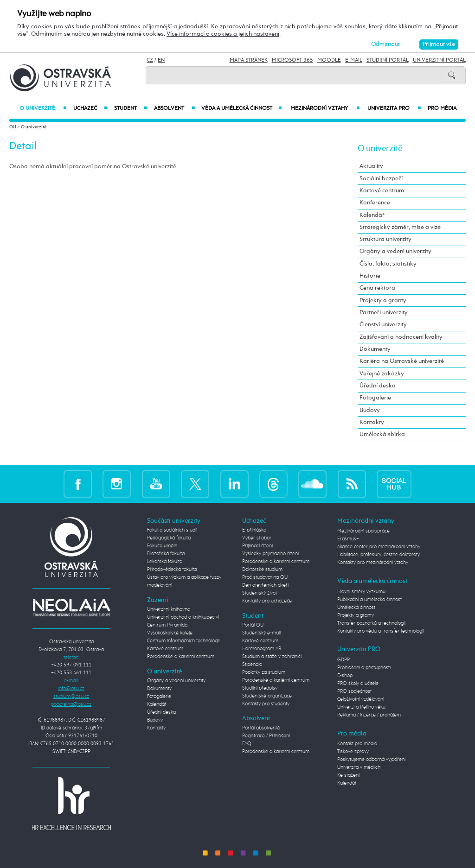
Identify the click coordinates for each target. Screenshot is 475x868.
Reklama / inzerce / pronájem (369, 715)
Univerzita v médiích (359, 767)
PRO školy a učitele (358, 684)
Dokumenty (375, 349)
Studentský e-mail (261, 633)
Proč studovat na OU (265, 577)
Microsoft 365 (292, 60)
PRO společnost (354, 691)
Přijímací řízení (257, 546)
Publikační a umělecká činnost (369, 600)
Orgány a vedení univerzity (395, 251)
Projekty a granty (383, 301)
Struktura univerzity (385, 239)
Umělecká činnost (356, 608)
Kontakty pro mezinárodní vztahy (373, 563)
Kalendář (372, 215)
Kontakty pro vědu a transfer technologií (381, 631)
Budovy (370, 410)
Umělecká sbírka (382, 434)
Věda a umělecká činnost (242, 108)
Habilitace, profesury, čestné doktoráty (379, 555)
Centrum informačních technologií (183, 641)
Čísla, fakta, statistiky (388, 264)
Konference (375, 203)
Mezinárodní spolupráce (363, 531)
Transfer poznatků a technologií (371, 623)
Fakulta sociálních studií (172, 530)
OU (13, 127)
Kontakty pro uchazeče (267, 601)
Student (131, 108)
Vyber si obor (257, 538)
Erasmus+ (348, 539)
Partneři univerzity (384, 313)
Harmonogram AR (262, 649)
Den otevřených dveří (265, 585)
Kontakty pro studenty (266, 704)
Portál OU (253, 625)
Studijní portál (388, 60)
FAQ (247, 744)
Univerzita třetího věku (361, 707)
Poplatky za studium (264, 672)
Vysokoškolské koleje (170, 633)
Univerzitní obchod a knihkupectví (183, 617)
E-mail (354, 60)
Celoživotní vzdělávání (361, 699)
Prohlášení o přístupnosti (364, 668)
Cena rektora (377, 288)
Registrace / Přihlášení (266, 736)
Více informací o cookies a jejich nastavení (223, 34)
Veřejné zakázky (382, 374)
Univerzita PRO (394, 108)
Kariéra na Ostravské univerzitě (402, 361)
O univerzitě (43, 108)
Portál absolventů (261, 728)
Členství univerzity (383, 325)
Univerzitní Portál (439, 60)
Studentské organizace (267, 696)
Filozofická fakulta (166, 554)
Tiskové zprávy (353, 752)
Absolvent (174, 108)
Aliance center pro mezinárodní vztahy (379, 547)
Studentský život (260, 593)
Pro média (442, 108)
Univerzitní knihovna (169, 609)
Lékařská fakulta (165, 562)
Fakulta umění (162, 546)
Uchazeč (90, 108)
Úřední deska (378, 386)
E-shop (345, 676)
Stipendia (252, 665)
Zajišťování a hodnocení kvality (401, 337)
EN (161, 60)
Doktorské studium (262, 570)
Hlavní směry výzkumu (361, 592)
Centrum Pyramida (167, 625)
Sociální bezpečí (381, 179)
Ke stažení (348, 775)
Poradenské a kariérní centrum (181, 657)
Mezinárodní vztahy (325, 108)
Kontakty (372, 422)
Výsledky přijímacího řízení (270, 554)
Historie (370, 276)
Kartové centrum (382, 191)
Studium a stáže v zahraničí (272, 657)
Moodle (329, 60)
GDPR (343, 660)
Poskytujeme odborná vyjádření (371, 760)
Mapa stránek (249, 60)
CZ (150, 60)
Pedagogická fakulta (169, 538)
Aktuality (371, 166)
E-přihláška (254, 530)
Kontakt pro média (357, 744)
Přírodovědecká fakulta (172, 570)
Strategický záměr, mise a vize (400, 227)
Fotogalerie (375, 398)
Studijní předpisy (260, 688)
